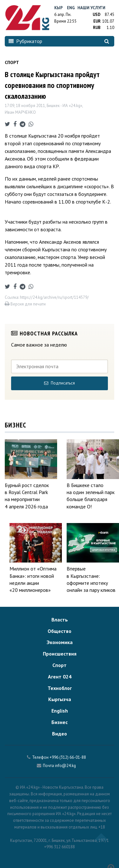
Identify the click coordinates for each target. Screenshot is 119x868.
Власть (60, 620)
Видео (60, 734)
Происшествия (60, 654)
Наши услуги (91, 8)
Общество (60, 631)
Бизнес (60, 722)
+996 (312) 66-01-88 (68, 757)
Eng (71, 8)
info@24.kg (65, 766)
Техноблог (60, 688)
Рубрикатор (25, 41)
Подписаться (60, 383)
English (60, 711)
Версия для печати (25, 304)
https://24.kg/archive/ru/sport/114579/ (54, 297)
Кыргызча (60, 699)
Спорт (60, 665)
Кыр (59, 8)
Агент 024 (60, 677)
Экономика (60, 642)
